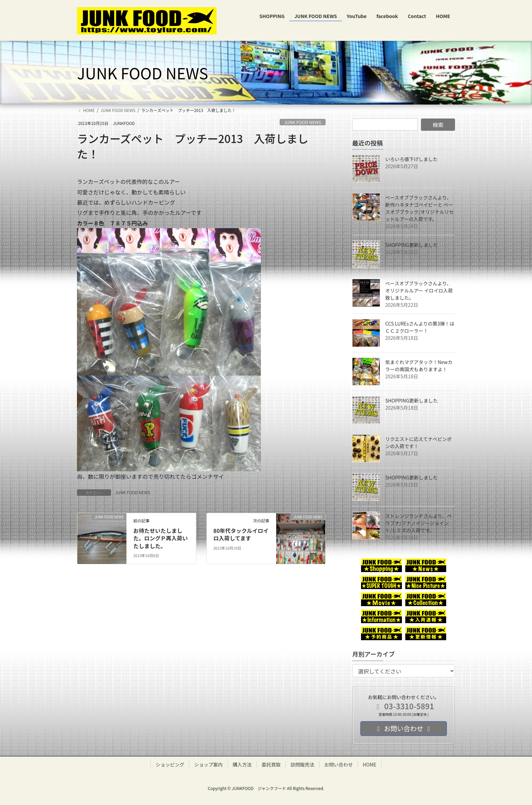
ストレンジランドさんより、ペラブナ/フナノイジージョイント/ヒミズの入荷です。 (418, 523)
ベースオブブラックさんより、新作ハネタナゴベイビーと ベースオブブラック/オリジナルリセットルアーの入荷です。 (420, 208)
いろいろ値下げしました (411, 159)
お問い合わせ (339, 764)
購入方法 (242, 764)
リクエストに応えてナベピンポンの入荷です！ (418, 443)
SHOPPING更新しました (412, 245)
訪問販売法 (302, 764)
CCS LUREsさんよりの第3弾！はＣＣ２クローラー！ (420, 327)
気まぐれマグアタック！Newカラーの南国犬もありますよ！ (419, 366)
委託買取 (271, 764)
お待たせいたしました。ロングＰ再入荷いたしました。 (160, 538)
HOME (370, 764)
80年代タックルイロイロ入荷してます (241, 534)
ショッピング (170, 764)
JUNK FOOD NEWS (303, 122)
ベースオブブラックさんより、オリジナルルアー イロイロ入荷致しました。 (419, 290)
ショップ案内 (208, 764)
